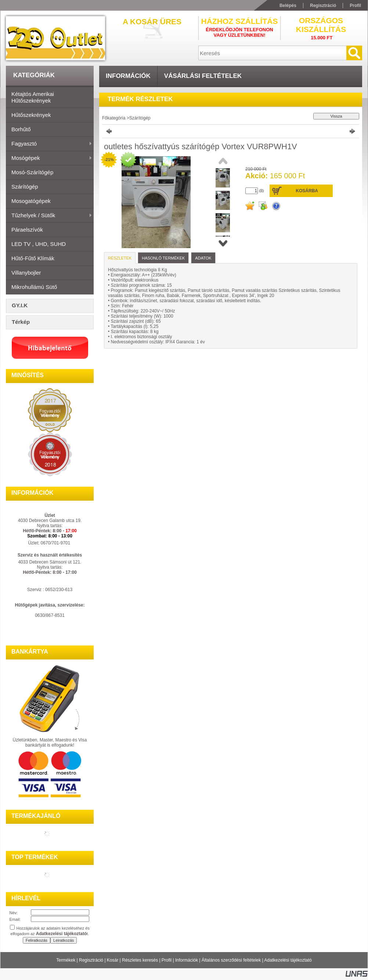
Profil (167, 960)
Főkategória (114, 118)
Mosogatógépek (31, 201)
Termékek (66, 960)
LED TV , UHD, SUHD (39, 244)
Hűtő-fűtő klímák (33, 258)
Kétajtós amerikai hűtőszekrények (33, 97)
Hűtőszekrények (31, 115)
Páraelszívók (27, 230)
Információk (187, 960)
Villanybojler (26, 273)
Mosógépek (49, 158)
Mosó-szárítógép (32, 172)
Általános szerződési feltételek (231, 960)
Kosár (113, 960)
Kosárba (307, 191)
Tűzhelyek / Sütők (49, 216)
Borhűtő (21, 129)
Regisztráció (91, 960)
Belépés (288, 6)
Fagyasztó (49, 144)
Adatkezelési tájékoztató (288, 960)
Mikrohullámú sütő (34, 287)
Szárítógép (25, 187)
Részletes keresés (140, 960)
